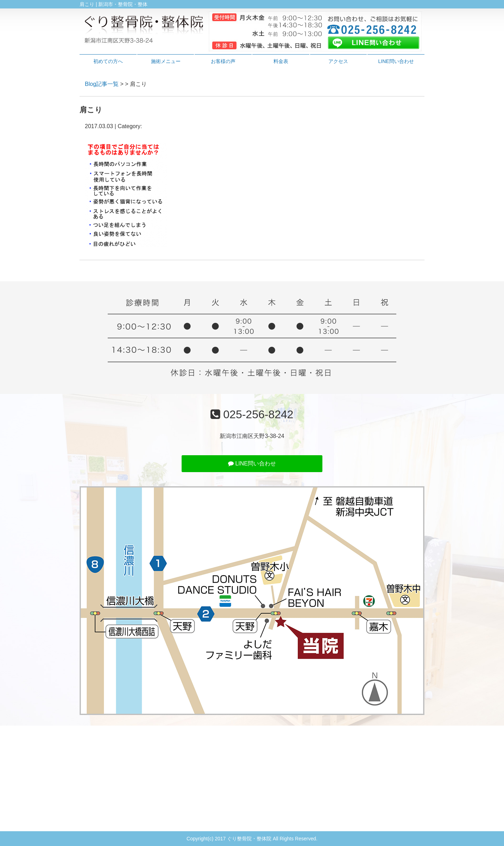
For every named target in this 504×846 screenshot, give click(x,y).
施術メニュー (166, 61)
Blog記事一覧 (102, 84)
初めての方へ (108, 61)
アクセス (338, 61)
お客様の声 (223, 61)
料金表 (281, 61)
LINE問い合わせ (396, 61)
